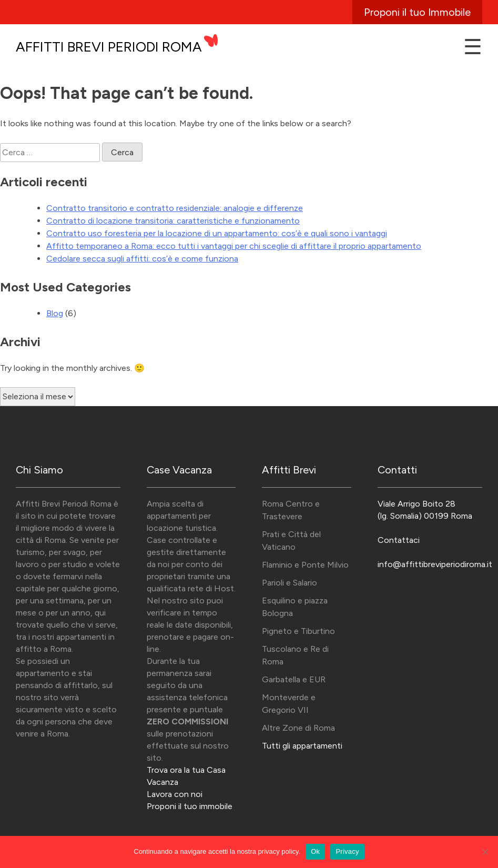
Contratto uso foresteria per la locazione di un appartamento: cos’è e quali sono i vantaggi (217, 233)
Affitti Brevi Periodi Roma (109, 47)
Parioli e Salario (289, 583)
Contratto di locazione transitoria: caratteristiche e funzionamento (173, 221)
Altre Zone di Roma (298, 728)
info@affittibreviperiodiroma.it (435, 564)
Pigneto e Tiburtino (298, 631)
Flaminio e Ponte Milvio (305, 565)
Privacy (347, 851)
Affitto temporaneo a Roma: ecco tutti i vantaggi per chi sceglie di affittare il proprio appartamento (234, 246)
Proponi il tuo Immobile (417, 12)
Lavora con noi (175, 794)
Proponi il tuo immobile (190, 806)
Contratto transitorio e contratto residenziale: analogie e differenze (175, 208)
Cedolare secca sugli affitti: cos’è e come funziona (142, 259)
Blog (55, 313)
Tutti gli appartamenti (302, 746)
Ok (315, 851)
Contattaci (399, 540)
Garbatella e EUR (294, 679)
